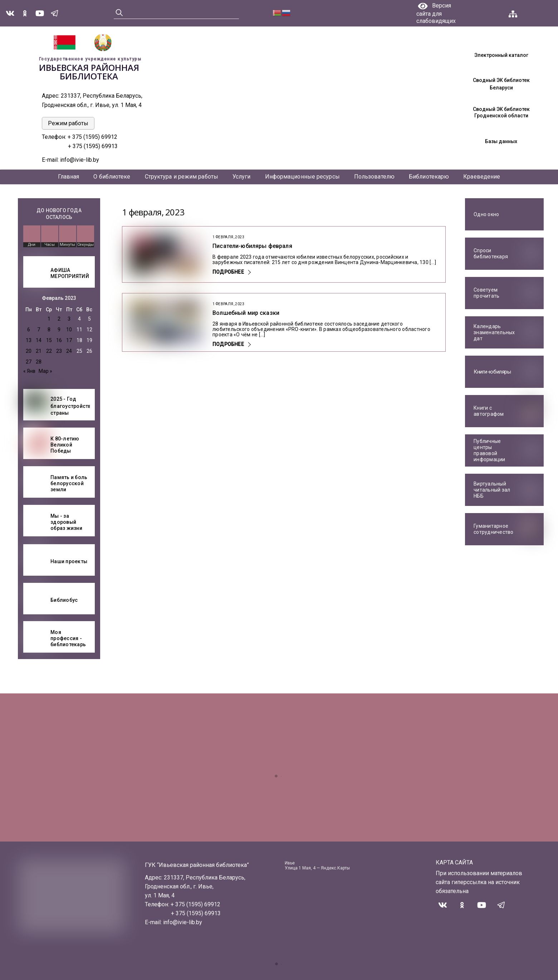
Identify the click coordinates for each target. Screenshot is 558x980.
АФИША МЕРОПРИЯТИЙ (70, 273)
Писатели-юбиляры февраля (252, 246)
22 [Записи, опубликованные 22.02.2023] (49, 351)
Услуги (242, 177)
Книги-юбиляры (492, 372)
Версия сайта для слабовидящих (436, 13)
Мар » (45, 371)
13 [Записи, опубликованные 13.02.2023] (29, 340)
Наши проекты (69, 561)
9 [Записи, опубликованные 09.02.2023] (59, 330)
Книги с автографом (489, 411)
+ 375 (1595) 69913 (93, 146)
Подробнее (228, 272)
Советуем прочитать (486, 293)
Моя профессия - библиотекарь (68, 638)
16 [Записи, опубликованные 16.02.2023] (59, 340)
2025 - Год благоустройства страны (72, 406)
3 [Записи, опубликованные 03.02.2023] (69, 319)
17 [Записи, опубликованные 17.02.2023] (69, 340)
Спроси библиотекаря (491, 254)
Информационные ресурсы (302, 177)
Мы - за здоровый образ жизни (66, 522)
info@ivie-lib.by (80, 160)
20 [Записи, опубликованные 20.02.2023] (29, 351)
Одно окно (486, 214)
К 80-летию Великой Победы (65, 445)
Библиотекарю (429, 177)
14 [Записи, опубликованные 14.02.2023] (39, 340)
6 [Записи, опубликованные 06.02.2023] (29, 330)
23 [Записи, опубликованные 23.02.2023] (59, 351)
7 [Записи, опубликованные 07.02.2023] (39, 330)
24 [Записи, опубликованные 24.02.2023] (69, 351)
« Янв (29, 371)
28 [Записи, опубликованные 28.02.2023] (39, 362)
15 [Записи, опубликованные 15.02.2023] (49, 340)
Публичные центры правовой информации (490, 450)
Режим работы (68, 123)
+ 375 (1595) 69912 (93, 137)
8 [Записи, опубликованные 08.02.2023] (49, 330)
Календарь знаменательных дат (494, 332)
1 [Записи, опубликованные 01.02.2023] (49, 319)
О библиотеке (112, 177)
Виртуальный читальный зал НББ (492, 490)
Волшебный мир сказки (246, 313)
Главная (69, 177)
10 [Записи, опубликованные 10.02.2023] (69, 330)
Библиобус (64, 600)
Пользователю (374, 177)
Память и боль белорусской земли (69, 483)
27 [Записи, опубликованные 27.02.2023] (29, 362)
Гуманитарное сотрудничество (494, 529)
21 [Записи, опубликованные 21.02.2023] (39, 351)
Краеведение (482, 177)
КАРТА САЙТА (454, 862)
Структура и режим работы (182, 177)
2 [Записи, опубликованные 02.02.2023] (59, 319)
